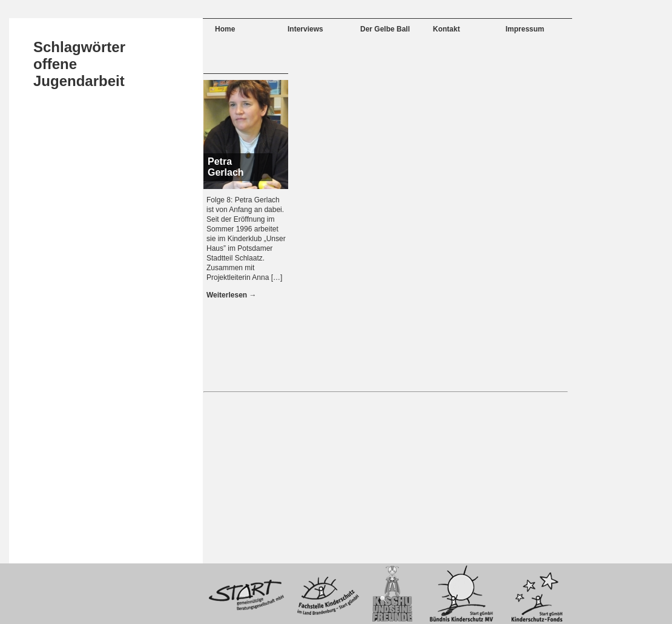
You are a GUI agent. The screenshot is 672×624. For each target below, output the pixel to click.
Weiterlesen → (231, 295)
